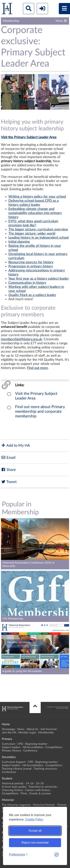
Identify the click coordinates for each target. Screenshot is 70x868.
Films (24, 794)
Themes (62, 805)
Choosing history (12, 790)
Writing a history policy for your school (37, 197)
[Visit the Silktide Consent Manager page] (57, 855)
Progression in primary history (31, 266)
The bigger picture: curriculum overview (38, 229)
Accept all (35, 831)
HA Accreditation (33, 747)
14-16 (30, 783)
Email (8, 458)
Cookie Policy (34, 819)
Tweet (9, 482)
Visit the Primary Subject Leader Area (29, 137)
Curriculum (8, 744)
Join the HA (9, 733)
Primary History (11, 751)
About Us (32, 729)
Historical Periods (44, 805)
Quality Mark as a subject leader (32, 295)
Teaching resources (45, 769)
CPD (20, 744)
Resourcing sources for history (31, 262)
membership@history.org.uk (21, 339)
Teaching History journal (17, 769)
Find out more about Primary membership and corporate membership (40, 412)
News (21, 729)
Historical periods (13, 783)
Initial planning (19, 242)
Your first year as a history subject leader (39, 279)
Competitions (54, 747)
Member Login (27, 733)
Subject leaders (11, 747)
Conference (30, 751)
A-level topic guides (14, 787)
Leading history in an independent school (39, 238)
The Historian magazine (16, 805)
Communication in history (27, 283)
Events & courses (40, 794)
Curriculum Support (14, 762)
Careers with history (38, 790)
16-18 (40, 783)
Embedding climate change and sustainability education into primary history (35, 213)
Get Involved (48, 729)
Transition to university (43, 787)
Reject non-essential (35, 843)
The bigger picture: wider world (32, 234)
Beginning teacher (36, 744)
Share (8, 470)
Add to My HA (15, 445)
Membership (46, 733)
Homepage (8, 729)
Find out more (38, 368)
